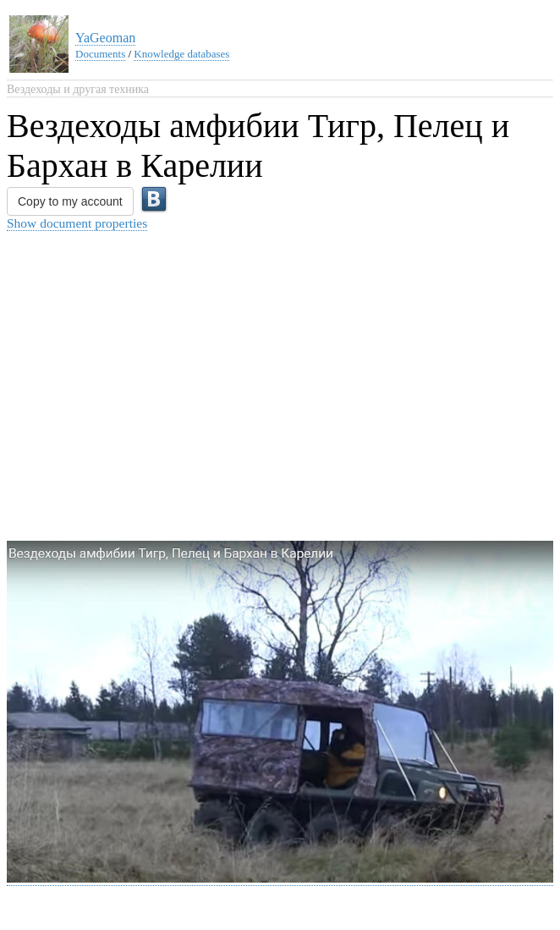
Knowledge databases (181, 54)
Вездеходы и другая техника (78, 89)
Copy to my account (70, 201)
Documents (100, 54)
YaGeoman (105, 38)
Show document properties (77, 223)
